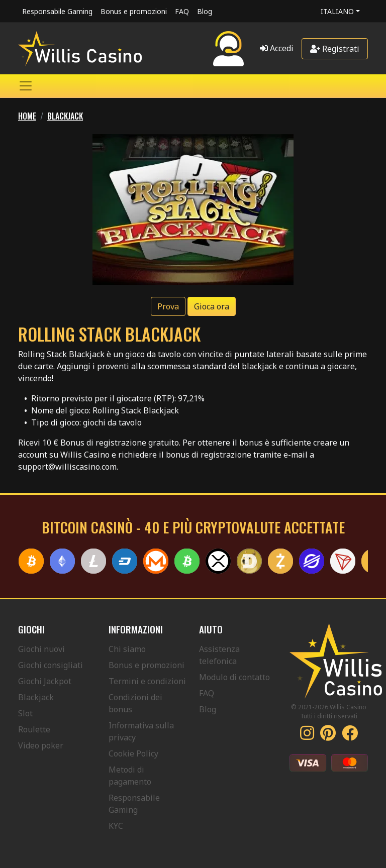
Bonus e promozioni (134, 11)
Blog (205, 11)
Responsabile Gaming (57, 11)
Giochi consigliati (51, 665)
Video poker (41, 745)
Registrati (335, 49)
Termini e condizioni (147, 681)
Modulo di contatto (234, 677)
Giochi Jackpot (45, 681)
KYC (116, 826)
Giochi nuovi (41, 649)
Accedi (277, 48)
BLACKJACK (65, 116)
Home (27, 116)
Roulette (34, 729)
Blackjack (36, 697)
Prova (168, 306)
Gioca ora (212, 306)
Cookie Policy (133, 753)
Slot (25, 713)
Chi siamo (127, 649)
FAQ (182, 11)
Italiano (337, 11)
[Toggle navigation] (26, 86)
